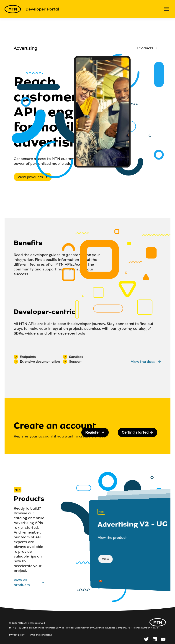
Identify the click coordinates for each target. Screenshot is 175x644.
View (105, 559)
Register (95, 432)
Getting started (138, 432)
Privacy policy (17, 635)
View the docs (146, 362)
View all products (29, 582)
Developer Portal (32, 9)
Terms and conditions (40, 635)
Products (147, 48)
